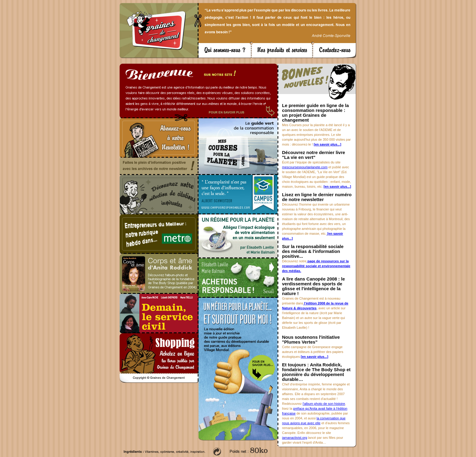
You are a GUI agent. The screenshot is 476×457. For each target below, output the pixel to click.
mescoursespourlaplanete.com (305, 167)
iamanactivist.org (295, 438)
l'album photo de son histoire (324, 404)
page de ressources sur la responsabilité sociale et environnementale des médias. (316, 266)
